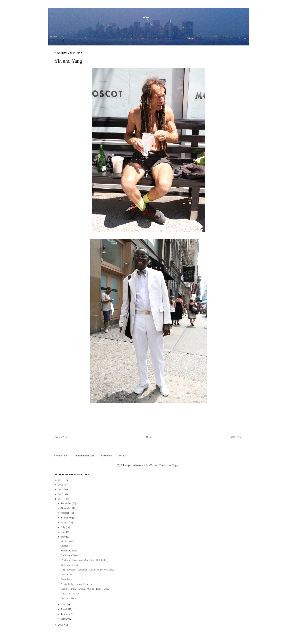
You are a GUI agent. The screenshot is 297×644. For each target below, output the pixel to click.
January (65, 619)
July (63, 527)
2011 (61, 625)
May (64, 537)
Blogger (176, 465)
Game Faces (66, 579)
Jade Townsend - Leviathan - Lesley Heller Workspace (87, 570)
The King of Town (69, 555)
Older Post (237, 437)
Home (149, 437)
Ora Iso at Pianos (69, 598)
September (67, 518)
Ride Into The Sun (69, 565)
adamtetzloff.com (85, 456)
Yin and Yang (67, 541)
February (66, 614)
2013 (61, 494)
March (64, 609)
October (65, 513)
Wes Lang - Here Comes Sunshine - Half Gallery (84, 560)
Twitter (122, 456)
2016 (61, 480)
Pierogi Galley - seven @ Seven (76, 584)
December (66, 503)
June (64, 532)
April (64, 604)
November (67, 508)
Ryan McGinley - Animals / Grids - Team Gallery (85, 589)
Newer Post (61, 437)
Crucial (64, 546)
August (65, 522)
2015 (61, 485)
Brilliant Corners (69, 551)
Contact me (61, 456)
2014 (61, 489)
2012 (61, 499)
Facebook (107, 456)
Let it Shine (66, 574)
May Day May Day (70, 594)
